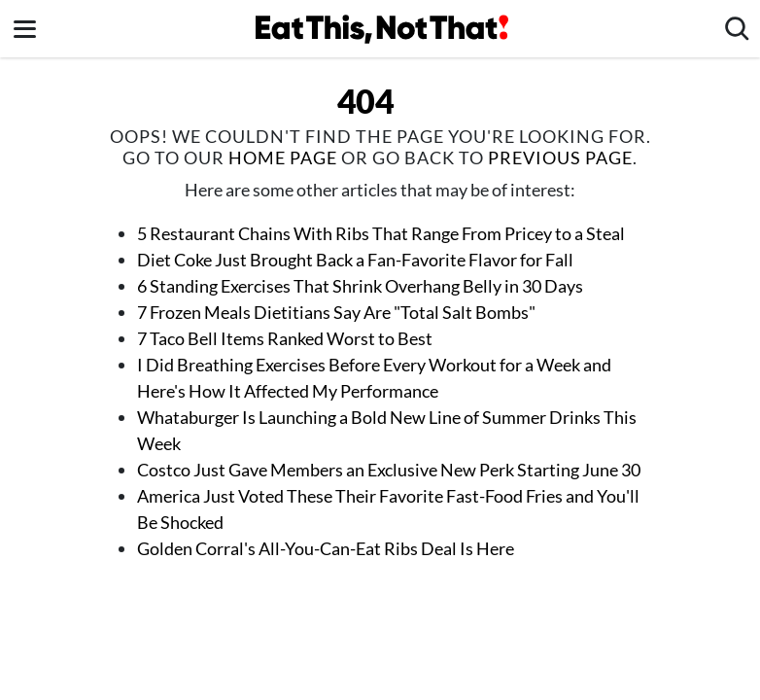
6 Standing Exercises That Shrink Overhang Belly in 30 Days (360, 286)
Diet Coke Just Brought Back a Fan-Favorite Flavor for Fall (355, 260)
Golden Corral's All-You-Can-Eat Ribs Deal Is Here (326, 548)
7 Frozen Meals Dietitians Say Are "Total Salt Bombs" (338, 312)
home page (283, 157)
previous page (560, 157)
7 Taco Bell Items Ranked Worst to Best (285, 338)
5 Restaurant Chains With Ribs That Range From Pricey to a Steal (381, 233)
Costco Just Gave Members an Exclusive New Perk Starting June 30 (389, 470)
